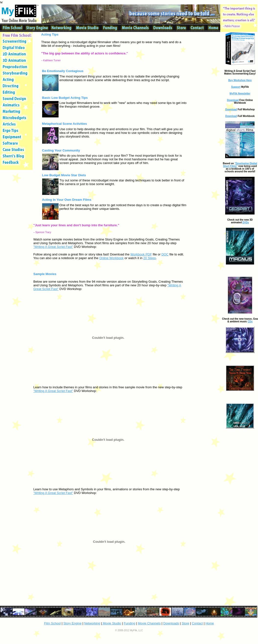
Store (185, 623)
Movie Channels (149, 623)
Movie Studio (112, 623)
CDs (250, 322)
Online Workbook (111, 258)
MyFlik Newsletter (240, 94)
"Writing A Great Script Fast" (53, 247)
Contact (197, 623)
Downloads (171, 623)
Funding (129, 623)
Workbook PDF (141, 254)
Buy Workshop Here (240, 80)
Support (236, 87)
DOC (165, 254)
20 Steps (150, 258)
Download (233, 100)
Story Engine (72, 623)
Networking (92, 623)
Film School (52, 623)
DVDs (246, 222)
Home (210, 623)
